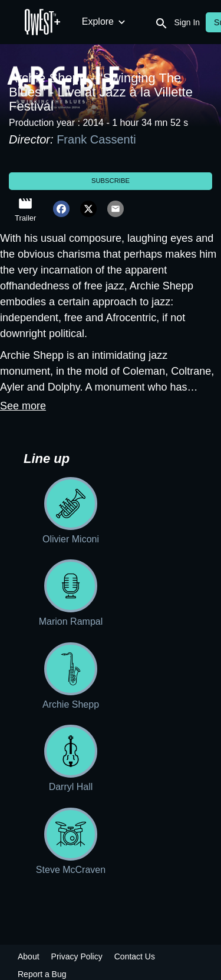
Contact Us (135, 956)
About (29, 956)
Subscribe (111, 181)
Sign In (187, 22)
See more (23, 406)
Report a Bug (42, 974)
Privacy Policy (77, 956)
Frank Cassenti (96, 139)
